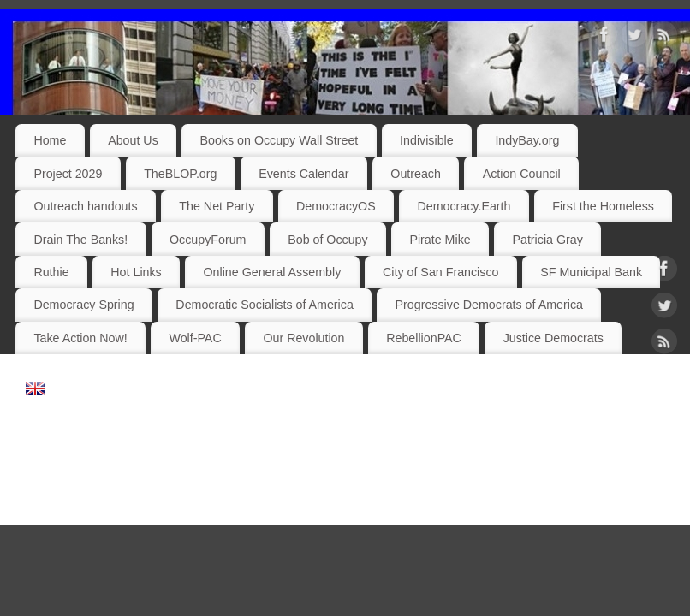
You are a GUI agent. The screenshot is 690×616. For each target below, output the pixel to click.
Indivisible (427, 140)
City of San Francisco (440, 272)
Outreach (416, 174)
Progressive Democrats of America (489, 305)
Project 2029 (68, 174)
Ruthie (51, 272)
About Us (133, 140)
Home (50, 140)
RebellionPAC (424, 338)
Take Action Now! (80, 338)
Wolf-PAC (195, 338)
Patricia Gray (547, 240)
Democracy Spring (83, 305)
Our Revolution (303, 338)
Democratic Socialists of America (264, 305)
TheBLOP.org (180, 174)
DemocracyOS (336, 206)
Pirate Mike (440, 240)
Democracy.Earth (464, 206)
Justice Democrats (553, 338)
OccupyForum (208, 240)
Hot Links (136, 272)
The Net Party (217, 206)
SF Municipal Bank (591, 272)
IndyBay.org (527, 140)
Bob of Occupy (327, 240)
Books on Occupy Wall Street (280, 140)
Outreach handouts (85, 206)
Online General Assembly (272, 272)
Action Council (522, 174)
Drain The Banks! (80, 240)
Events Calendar (303, 174)
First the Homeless (603, 206)
